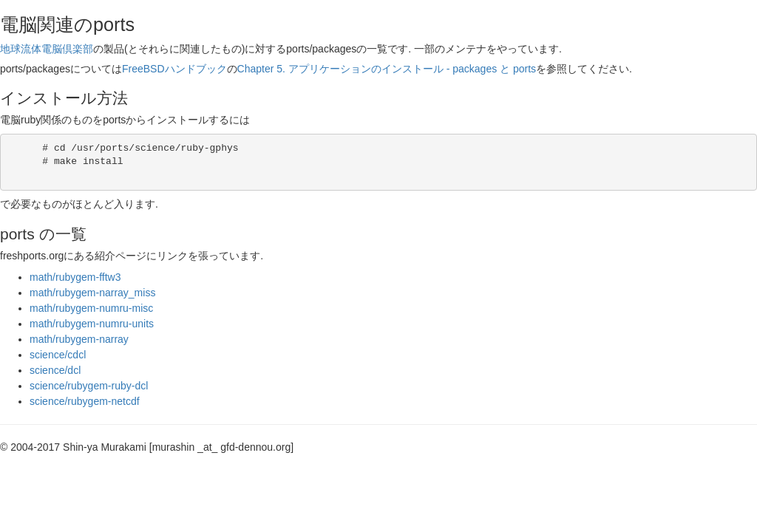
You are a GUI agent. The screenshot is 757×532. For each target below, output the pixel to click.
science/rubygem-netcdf (85, 401)
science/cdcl (58, 355)
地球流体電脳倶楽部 (47, 49)
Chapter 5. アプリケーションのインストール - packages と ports (387, 69)
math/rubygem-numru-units (92, 324)
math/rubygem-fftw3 (75, 277)
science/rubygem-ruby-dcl (89, 386)
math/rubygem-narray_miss (92, 293)
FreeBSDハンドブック (174, 69)
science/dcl (55, 370)
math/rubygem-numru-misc (91, 308)
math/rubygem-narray (79, 339)
